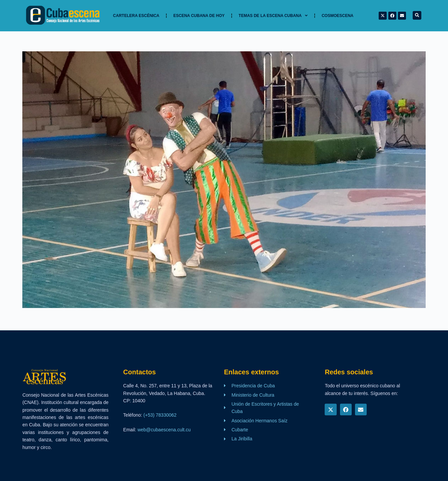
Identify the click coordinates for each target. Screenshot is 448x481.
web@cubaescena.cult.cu (164, 430)
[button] (417, 15)
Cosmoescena (337, 16)
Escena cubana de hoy (199, 16)
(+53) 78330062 (160, 415)
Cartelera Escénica (136, 16)
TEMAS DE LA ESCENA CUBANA (273, 16)
